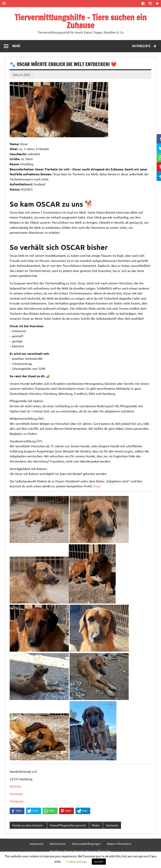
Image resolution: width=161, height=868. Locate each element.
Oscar (97, 486)
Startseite (112, 825)
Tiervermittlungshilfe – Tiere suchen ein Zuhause (81, 21)
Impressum (37, 844)
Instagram (17, 801)
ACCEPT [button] (99, 862)
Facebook (16, 794)
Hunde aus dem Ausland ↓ (28, 825)
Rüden (96, 825)
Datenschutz (58, 844)
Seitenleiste (141, 46)
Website (15, 786)
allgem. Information (119, 844)
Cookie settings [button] (76, 861)
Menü (16, 46)
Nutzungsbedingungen (86, 844)
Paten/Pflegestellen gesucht (68, 825)
